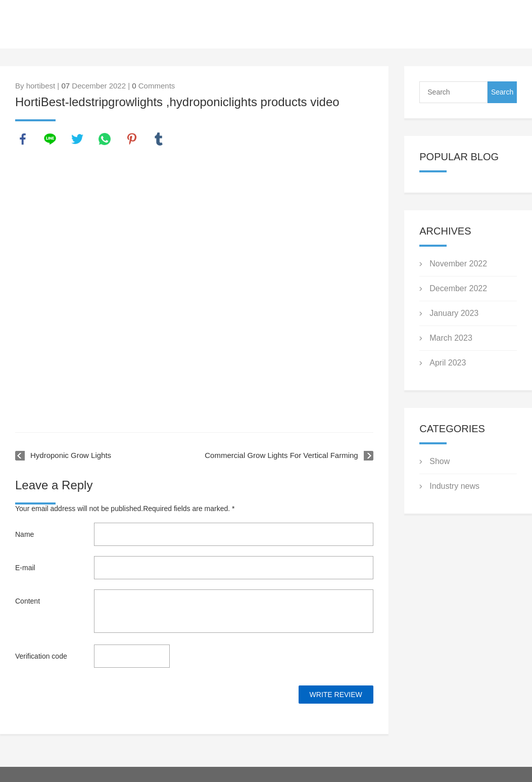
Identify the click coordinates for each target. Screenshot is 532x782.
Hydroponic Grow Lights (71, 455)
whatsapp (105, 139)
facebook (23, 139)
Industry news (454, 486)
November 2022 (458, 264)
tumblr (159, 139)
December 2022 (458, 288)
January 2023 (454, 313)
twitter (77, 139)
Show (440, 461)
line (50, 139)
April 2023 (448, 363)
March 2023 (451, 338)
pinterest (132, 139)
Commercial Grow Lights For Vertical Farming (281, 455)
